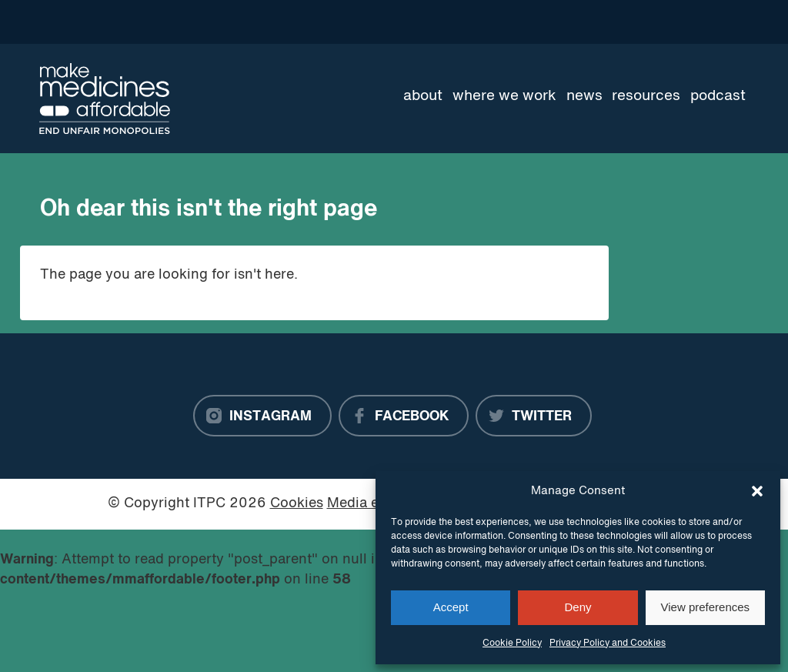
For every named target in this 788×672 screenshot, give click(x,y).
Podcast (718, 96)
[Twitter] (534, 416)
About (423, 96)
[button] (757, 491)
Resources (646, 96)
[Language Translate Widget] (694, 22)
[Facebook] (404, 416)
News (584, 96)
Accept (451, 607)
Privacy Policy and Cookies (608, 644)
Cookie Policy (512, 644)
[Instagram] (262, 416)
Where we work (504, 96)
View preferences (706, 607)
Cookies (297, 504)
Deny (578, 607)
